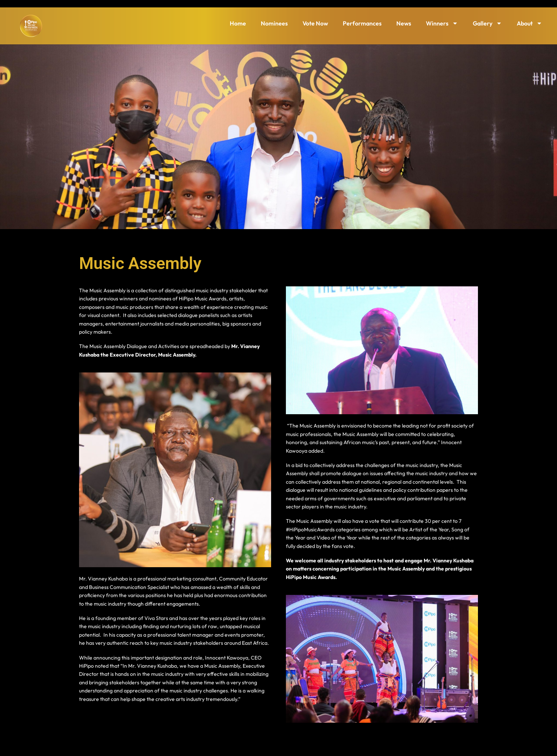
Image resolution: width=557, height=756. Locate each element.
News (404, 23)
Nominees (274, 23)
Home (238, 23)
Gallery (487, 23)
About (529, 23)
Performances (362, 23)
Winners (442, 23)
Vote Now (315, 23)
